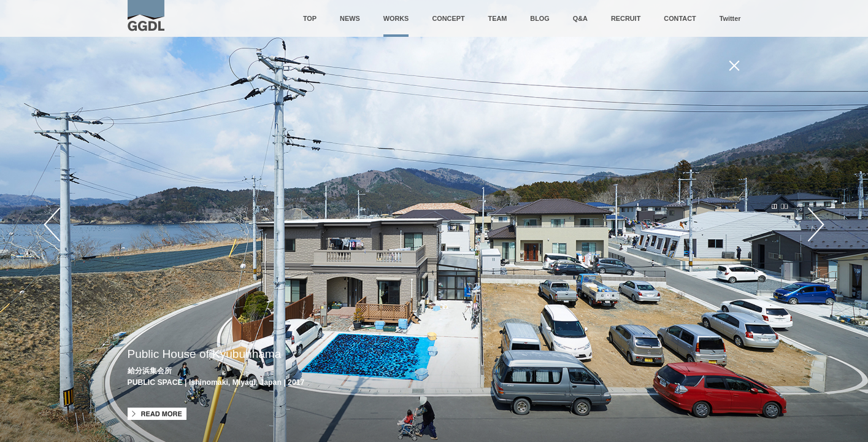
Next (816, 225)
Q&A (580, 18)
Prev (52, 225)
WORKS (396, 18)
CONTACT (680, 18)
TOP (310, 18)
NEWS (350, 18)
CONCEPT (448, 18)
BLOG (540, 18)
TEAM (498, 18)
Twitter (730, 18)
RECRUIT (626, 18)
